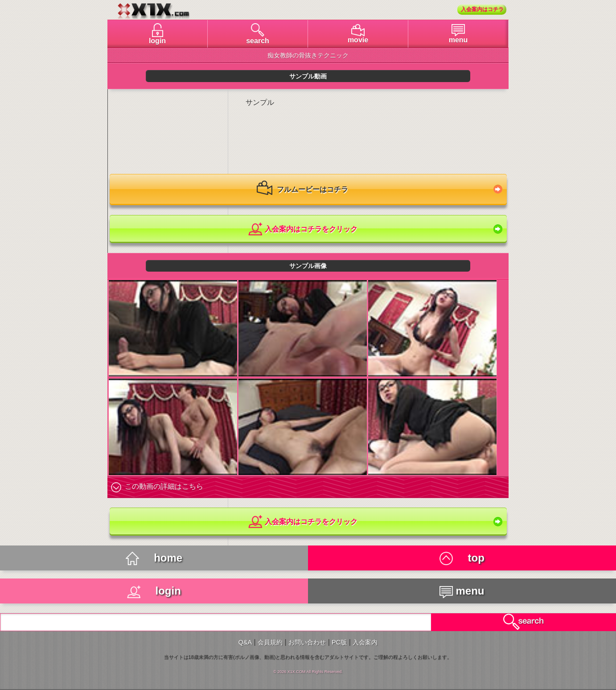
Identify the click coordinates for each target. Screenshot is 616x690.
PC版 (339, 642)
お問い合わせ (307, 642)
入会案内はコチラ (482, 9)
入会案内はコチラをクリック (302, 229)
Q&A (245, 642)
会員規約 (270, 642)
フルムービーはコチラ (302, 190)
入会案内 (365, 642)
